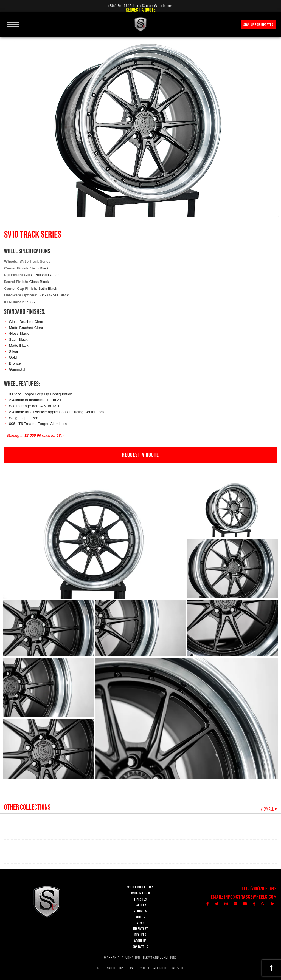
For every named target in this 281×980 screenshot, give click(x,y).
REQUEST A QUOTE (140, 455)
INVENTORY (140, 929)
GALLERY (140, 905)
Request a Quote (141, 10)
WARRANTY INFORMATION (122, 957)
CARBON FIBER (140, 893)
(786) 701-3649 (120, 6)
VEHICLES (140, 911)
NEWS (140, 923)
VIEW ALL (269, 809)
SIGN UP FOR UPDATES (258, 25)
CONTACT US (140, 947)
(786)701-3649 (264, 888)
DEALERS (140, 935)
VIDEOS (140, 917)
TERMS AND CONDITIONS (160, 957)
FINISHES (140, 899)
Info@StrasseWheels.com (251, 897)
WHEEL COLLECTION (140, 887)
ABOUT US (140, 941)
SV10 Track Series (35, 261)
